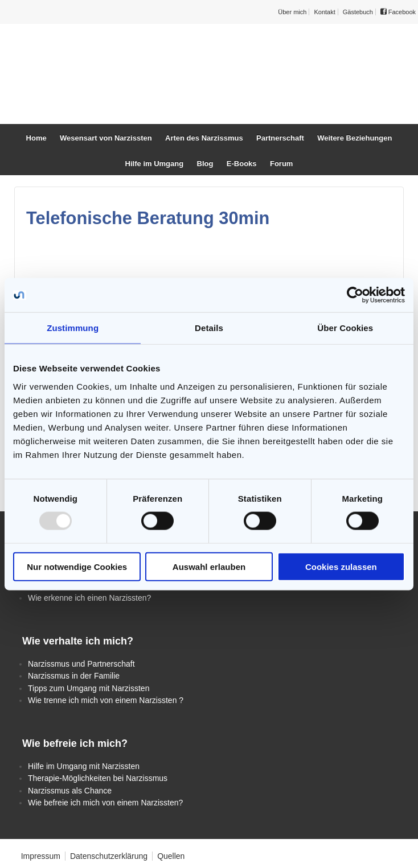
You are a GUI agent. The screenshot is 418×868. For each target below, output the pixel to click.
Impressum (41, 856)
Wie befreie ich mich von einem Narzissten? (105, 803)
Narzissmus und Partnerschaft (81, 664)
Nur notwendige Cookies (77, 566)
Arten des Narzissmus (204, 138)
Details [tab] (209, 328)
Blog (205, 164)
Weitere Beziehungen (355, 138)
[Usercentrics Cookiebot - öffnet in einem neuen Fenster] (355, 295)
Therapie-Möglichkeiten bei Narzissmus (98, 778)
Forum (281, 164)
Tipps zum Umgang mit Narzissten (89, 688)
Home (36, 138)
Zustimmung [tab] (73, 328)
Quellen (171, 856)
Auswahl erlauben (209, 566)
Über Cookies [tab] (345, 328)
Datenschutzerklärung (109, 856)
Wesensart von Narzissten (106, 138)
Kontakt (324, 12)
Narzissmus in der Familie (74, 676)
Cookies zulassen (341, 566)
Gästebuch (358, 12)
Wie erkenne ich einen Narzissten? (89, 598)
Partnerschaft (280, 138)
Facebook (398, 12)
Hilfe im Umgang (155, 164)
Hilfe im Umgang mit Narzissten (84, 766)
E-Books (242, 164)
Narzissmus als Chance (70, 791)
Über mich (292, 12)
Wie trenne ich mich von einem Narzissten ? (106, 700)
